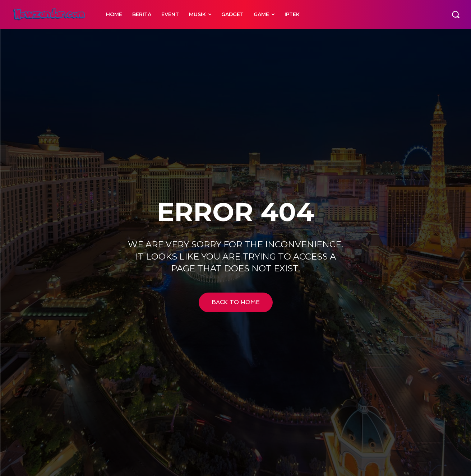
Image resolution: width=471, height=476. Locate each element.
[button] (456, 14)
